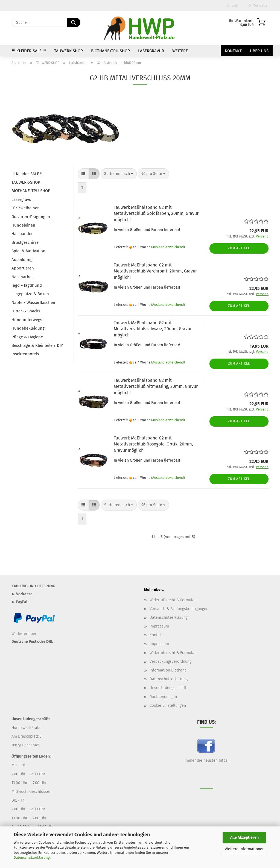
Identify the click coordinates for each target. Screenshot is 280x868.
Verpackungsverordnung (170, 662)
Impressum (159, 626)
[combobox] (119, 174)
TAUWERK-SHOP (68, 51)
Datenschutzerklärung (32, 857)
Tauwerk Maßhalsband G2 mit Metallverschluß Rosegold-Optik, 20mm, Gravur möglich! (153, 444)
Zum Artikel (239, 248)
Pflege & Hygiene (27, 337)
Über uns (259, 51)
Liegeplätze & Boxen (30, 294)
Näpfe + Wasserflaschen (33, 303)
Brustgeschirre (25, 242)
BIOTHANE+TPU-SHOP (110, 51)
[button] (83, 174)
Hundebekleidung (28, 328)
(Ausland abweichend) (168, 247)
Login (233, 5)
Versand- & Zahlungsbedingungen (179, 609)
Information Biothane (168, 670)
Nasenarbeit (23, 277)
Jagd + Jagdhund (27, 285)
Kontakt (233, 51)
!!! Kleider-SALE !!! (29, 51)
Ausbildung (22, 260)
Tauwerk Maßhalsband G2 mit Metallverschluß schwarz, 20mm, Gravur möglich (153, 329)
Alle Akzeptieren (244, 838)
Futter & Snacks (26, 311)
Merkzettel (258, 5)
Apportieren (23, 268)
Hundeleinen (23, 225)
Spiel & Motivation (28, 251)
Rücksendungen (163, 697)
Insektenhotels (25, 354)
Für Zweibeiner (25, 208)
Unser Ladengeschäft (168, 688)
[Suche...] (74, 22)
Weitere (180, 51)
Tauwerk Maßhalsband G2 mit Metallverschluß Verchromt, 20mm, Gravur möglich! (155, 271)
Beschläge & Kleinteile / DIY (37, 345)
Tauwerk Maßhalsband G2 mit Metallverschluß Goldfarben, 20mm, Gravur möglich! (156, 214)
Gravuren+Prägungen (31, 217)
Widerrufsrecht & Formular (173, 600)
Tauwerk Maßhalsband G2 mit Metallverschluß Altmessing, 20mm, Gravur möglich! (156, 387)
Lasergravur (151, 51)
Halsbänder (22, 234)
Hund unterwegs (27, 320)
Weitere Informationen (245, 849)
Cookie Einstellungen (168, 706)
